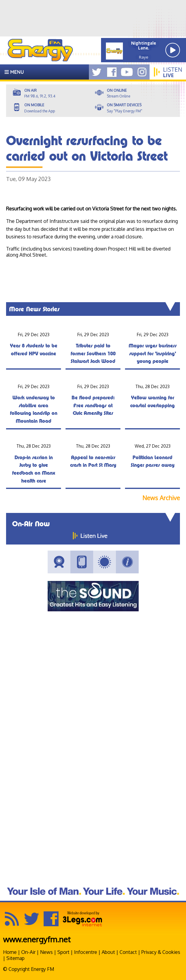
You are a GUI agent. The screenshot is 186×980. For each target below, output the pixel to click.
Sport (63, 952)
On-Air (28, 952)
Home (10, 952)
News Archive (161, 498)
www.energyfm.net (37, 939)
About (108, 952)
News (46, 952)
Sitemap (15, 958)
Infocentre (86, 952)
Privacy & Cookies (161, 952)
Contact (128, 952)
